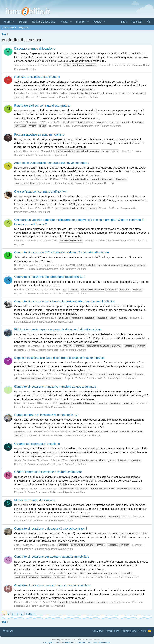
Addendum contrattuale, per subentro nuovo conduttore (52, 163)
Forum (7, 22)
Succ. (29, 614)
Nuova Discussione (43, 22)
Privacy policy (129, 631)
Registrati (24, 27)
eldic (17, 545)
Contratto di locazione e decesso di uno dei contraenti (50, 529)
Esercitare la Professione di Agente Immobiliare (111, 378)
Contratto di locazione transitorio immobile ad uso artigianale (55, 387)
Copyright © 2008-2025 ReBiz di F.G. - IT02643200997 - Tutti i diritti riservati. (77, 643)
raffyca (18, 151)
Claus (17, 318)
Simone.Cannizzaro (24, 460)
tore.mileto (20, 346)
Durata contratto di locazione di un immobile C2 (46, 415)
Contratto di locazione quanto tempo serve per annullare (52, 585)
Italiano (8, 631)
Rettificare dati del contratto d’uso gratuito (42, 106)
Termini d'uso (112, 631)
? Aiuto (97, 22)
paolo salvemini (22, 374)
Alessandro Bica (23, 431)
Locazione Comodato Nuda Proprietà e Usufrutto (73, 97)
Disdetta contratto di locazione (35, 49)
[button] (13, 22)
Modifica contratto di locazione (35, 500)
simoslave (19, 289)
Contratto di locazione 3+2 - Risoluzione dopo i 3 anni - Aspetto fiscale (62, 252)
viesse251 (19, 65)
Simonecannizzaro (24, 179)
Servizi (23, 22)
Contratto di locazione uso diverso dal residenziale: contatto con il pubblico (65, 301)
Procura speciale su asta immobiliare (39, 135)
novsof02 (19, 122)
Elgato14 (19, 93)
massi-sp (19, 488)
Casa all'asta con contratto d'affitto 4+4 (40, 192)
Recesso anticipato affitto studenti (37, 77)
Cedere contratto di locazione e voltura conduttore (48, 472)
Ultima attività (9, 27)
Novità (64, 22)
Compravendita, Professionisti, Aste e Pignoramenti (41, 155)
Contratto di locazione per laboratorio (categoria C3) (49, 277)
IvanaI (17, 403)
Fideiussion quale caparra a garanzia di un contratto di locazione (58, 329)
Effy (16, 208)
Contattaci (98, 631)
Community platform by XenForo (77, 640)
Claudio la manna (23, 573)
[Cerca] (149, 22)
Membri (81, 22)
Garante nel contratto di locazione (37, 444)
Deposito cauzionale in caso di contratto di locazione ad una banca (59, 358)
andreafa (19, 241)
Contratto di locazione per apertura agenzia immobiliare (52, 557)
